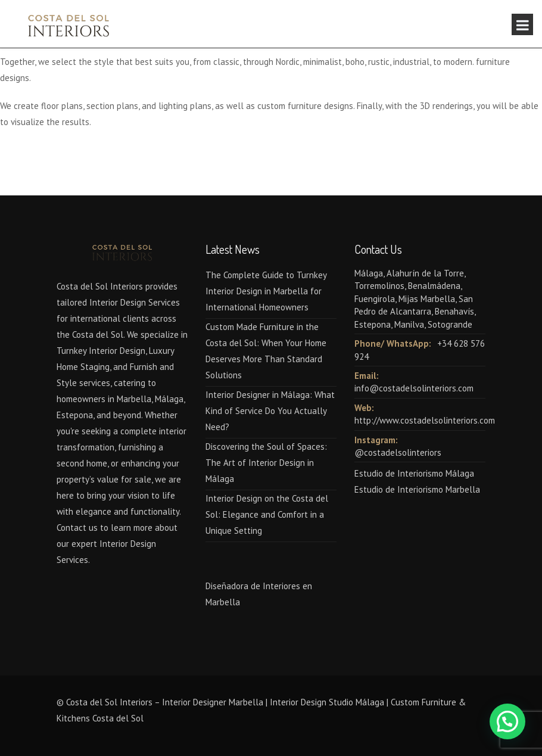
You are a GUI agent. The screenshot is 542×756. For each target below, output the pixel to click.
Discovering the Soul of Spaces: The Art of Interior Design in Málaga (266, 463)
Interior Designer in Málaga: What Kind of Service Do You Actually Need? (270, 411)
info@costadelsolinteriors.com (414, 388)
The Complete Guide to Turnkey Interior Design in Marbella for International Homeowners (266, 291)
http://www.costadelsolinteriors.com (425, 420)
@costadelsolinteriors (398, 452)
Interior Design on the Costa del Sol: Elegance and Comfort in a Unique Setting (267, 514)
